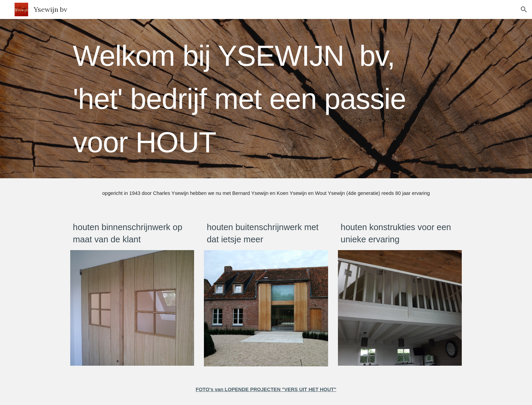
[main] (266, 99)
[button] (524, 9)
